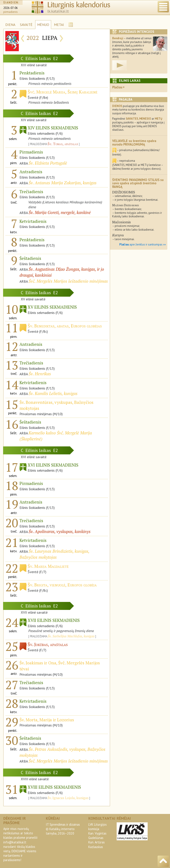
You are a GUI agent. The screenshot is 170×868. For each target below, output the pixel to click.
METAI (59, 25)
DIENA (10, 25)
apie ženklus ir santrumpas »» (143, 244)
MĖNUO (43, 25)
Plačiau (117, 87)
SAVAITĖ (26, 25)
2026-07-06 (11, 8)
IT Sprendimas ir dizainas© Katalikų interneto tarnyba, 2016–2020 (63, 829)
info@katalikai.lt (15, 842)
